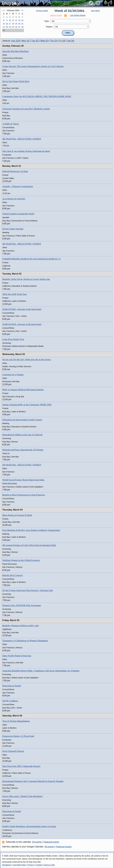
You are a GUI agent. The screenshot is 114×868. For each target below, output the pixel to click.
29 (4, 30)
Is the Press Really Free (13, 339)
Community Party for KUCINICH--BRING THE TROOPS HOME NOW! (37, 96)
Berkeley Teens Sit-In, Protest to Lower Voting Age (26, 279)
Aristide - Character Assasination (18, 186)
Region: (49, 27)
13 (19, 20)
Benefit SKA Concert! (13, 575)
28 (22, 27)
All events (37, 842)
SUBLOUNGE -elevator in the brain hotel (22, 324)
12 (16, 20)
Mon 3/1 (26, 41)
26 (16, 27)
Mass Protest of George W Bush (17, 515)
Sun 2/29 (16, 41)
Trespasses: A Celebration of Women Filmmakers (25, 641)
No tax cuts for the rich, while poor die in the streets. (27, 359)
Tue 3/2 (35, 41)
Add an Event (56, 15)
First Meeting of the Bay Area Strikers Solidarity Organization (31, 530)
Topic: (47, 21)
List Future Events (78, 15)
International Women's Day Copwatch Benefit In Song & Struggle (33, 781)
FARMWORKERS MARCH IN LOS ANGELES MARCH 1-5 (31, 259)
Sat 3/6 (71, 41)
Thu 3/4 (54, 41)
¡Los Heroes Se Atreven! (14, 199)
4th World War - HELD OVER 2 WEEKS (22, 139)
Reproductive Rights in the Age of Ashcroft (22, 435)
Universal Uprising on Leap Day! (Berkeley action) (26, 109)
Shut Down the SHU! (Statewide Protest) (21, 766)
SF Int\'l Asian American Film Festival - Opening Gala (28, 590)
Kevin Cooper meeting (13, 229)
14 (22, 20)
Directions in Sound (12, 686)
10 (10, 20)
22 (4, 27)
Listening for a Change (13, 375)
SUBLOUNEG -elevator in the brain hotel (22, 309)
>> (22, 10)
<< (4, 10)
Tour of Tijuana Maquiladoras (16, 721)
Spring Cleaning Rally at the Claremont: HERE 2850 (27, 405)
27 (19, 27)
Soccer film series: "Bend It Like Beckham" (23, 796)
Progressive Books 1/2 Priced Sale (18, 736)
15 (4, 24)
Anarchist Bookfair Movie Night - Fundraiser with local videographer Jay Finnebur (41, 671)
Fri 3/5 (62, 41)
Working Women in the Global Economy (21, 560)
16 (7, 24)
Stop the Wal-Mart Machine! (16, 51)
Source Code (49, 865)
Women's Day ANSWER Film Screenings (22, 605)
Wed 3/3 (44, 41)
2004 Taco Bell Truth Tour (15, 294)
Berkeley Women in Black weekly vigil (21, 626)
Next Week (95, 11)
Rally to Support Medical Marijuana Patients (23, 390)
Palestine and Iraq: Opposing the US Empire (23, 450)
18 (13, 24)
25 (13, 27)
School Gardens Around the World (18, 214)
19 (16, 24)
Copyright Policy (19, 865)
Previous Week (42, 11)
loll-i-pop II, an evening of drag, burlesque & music (26, 151)
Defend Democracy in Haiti (15, 171)
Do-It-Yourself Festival (13, 751)
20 (19, 24)
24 (10, 27)
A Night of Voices (11, 124)
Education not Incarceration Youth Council (22, 420)
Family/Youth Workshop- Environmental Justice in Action (29, 826)
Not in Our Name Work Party (16, 81)
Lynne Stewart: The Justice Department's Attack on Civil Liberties (33, 66)
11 (13, 20)
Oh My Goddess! (10, 701)
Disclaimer (6, 865)
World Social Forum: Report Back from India (23, 480)
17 (10, 24)
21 (22, 24)
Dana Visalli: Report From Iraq (17, 656)
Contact (39, 865)
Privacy (31, 865)
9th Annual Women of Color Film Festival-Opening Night (29, 545)
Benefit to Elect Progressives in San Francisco (24, 495)
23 (7, 27)
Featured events (51, 842)
